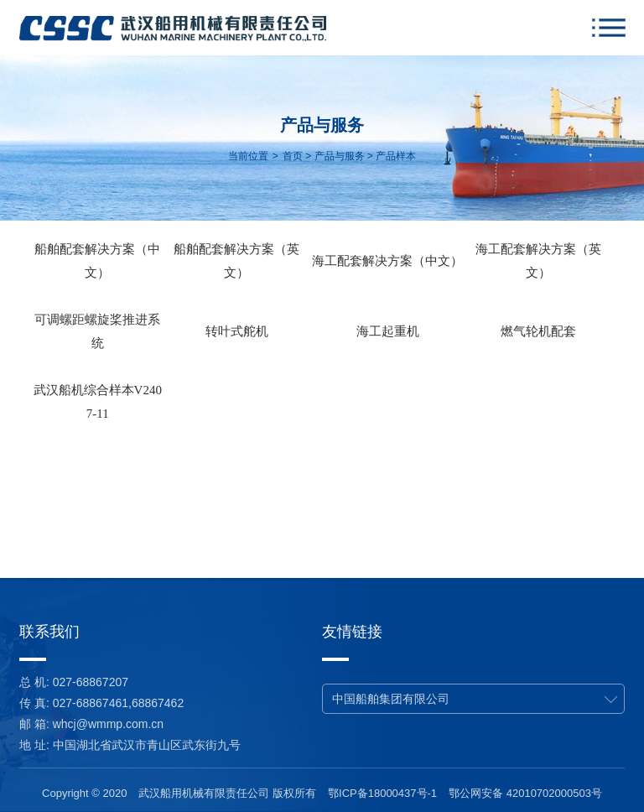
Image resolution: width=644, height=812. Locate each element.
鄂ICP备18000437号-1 (382, 793)
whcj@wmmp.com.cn (108, 724)
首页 (293, 156)
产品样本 (396, 156)
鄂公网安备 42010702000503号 (525, 793)
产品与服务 (340, 156)
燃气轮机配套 (538, 331)
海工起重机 (388, 331)
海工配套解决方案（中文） (387, 261)
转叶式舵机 (237, 331)
